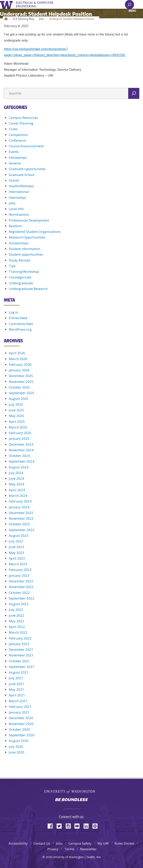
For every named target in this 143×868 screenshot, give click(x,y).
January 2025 (19, 438)
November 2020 (21, 724)
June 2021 (16, 684)
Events (14, 152)
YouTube (79, 826)
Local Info (16, 209)
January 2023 (19, 575)
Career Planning (21, 123)
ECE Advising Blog (23, 19)
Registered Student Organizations (35, 232)
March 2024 (18, 496)
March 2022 (18, 632)
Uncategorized (20, 277)
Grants (14, 180)
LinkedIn (87, 826)
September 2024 (22, 461)
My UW (103, 843)
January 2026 (19, 370)
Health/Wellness (21, 186)
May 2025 (16, 416)
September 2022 (22, 598)
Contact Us (42, 843)
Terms (69, 849)
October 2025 (19, 387)
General (15, 163)
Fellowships (18, 158)
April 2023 (17, 558)
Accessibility (18, 843)
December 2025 (21, 376)
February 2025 (20, 433)
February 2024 (20, 501)
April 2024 (17, 490)
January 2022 (19, 644)
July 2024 (16, 473)
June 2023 (16, 547)
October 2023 (19, 524)
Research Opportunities (27, 237)
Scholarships (19, 243)
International (19, 192)
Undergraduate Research (28, 289)
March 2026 (18, 359)
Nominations (19, 214)
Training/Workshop (24, 272)
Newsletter (88, 849)
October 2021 (19, 661)
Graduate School (22, 175)
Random (15, 226)
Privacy (53, 849)
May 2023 (16, 553)
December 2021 (21, 649)
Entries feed (18, 318)
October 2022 (19, 593)
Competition (18, 135)
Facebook (52, 826)
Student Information (24, 249)
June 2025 (16, 410)
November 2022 (21, 587)
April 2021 (17, 695)
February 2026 (20, 364)
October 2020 (19, 729)
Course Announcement (26, 146)
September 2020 (22, 735)
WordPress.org (20, 329)
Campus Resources (23, 118)
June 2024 (16, 478)
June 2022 (16, 615)
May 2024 (16, 484)
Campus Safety (80, 843)
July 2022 (16, 610)
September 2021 (22, 667)
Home (5, 19)
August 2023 (19, 536)
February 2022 (20, 638)
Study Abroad (19, 260)
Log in (13, 312)
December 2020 (21, 718)
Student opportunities (26, 254)
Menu (132, 11)
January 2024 (19, 507)
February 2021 (20, 707)
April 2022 (17, 627)
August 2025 (19, 399)
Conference (17, 140)
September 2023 (22, 530)
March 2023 (18, 564)
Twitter (61, 826)
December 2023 (21, 513)
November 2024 (21, 450)
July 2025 (16, 404)
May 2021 (16, 689)
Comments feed (21, 324)
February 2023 (20, 570)
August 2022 (19, 604)
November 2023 (21, 518)
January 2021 (19, 712)
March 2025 (18, 427)
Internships (17, 197)
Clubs (13, 129)
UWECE (37, 4)
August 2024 (19, 467)
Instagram (70, 826)
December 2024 (21, 444)
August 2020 (19, 741)
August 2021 (19, 672)
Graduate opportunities (27, 169)
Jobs (41, 19)
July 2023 (16, 541)
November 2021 (21, 655)
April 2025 (17, 422)
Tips (12, 266)
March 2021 (18, 701)
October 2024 (19, 456)
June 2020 (16, 752)
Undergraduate (21, 283)
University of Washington (7, 4)
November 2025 (21, 382)
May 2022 (16, 621)
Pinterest (96, 826)
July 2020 (16, 747)
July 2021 (16, 678)
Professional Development (29, 220)
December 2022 (21, 581)
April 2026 (17, 353)
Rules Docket (124, 843)
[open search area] (129, 5)
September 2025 (22, 393)
